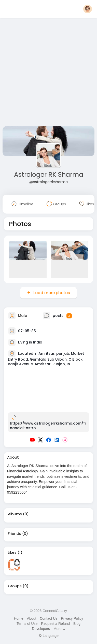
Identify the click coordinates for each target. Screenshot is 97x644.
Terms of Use (27, 624)
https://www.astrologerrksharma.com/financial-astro (48, 426)
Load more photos (51, 293)
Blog (77, 624)
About (32, 618)
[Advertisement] (48, 73)
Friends (15, 534)
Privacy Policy (72, 618)
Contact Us (48, 618)
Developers (41, 629)
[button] (88, 9)
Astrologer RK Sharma (49, 175)
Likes (12, 552)
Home (18, 618)
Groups (15, 586)
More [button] (59, 629)
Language (48, 636)
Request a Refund (55, 624)
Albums (15, 514)
